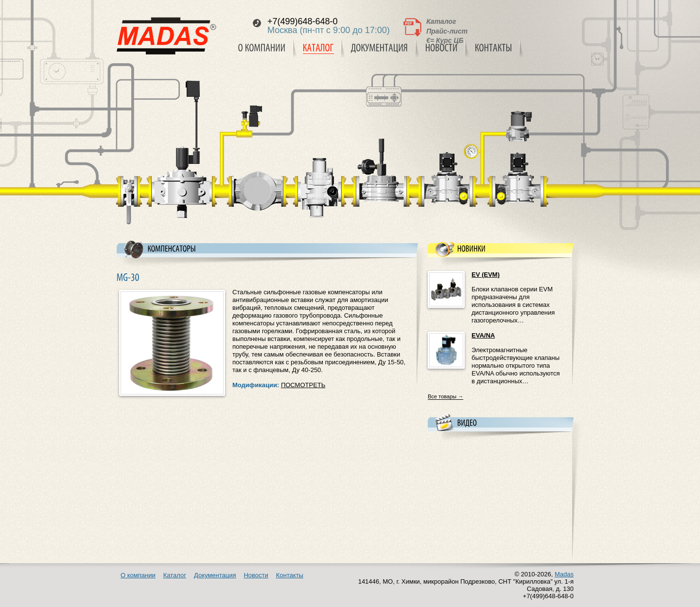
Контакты (290, 575)
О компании (138, 575)
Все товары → (446, 396)
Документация (215, 575)
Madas (564, 574)
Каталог (441, 21)
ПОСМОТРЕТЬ (303, 385)
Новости (256, 575)
